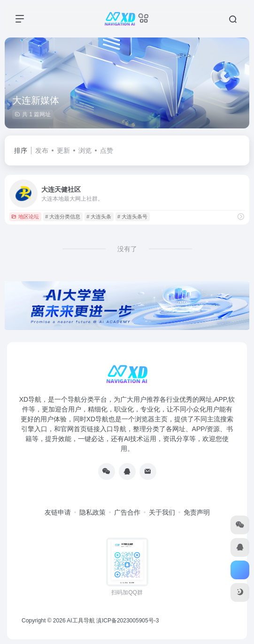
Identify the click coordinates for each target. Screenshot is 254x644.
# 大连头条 (99, 217)
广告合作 (127, 512)
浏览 (85, 150)
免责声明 (197, 512)
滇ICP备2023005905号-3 (127, 621)
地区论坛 (25, 217)
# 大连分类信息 (63, 217)
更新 (63, 150)
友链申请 (58, 512)
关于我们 (162, 512)
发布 (42, 150)
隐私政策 (92, 512)
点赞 (107, 150)
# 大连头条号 (132, 217)
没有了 (127, 249)
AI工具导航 (81, 621)
